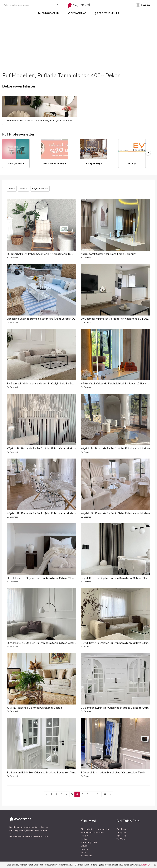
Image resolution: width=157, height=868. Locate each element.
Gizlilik (84, 846)
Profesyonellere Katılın (92, 833)
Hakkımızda (86, 856)
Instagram (122, 833)
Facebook (121, 829)
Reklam (84, 836)
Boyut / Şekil (40, 189)
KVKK (83, 852)
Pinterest (121, 836)
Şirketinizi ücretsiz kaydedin (95, 829)
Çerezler (85, 849)
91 (98, 794)
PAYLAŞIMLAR (77, 13)
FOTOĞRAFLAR (48, 13)
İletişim (84, 839)
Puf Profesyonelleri (19, 134)
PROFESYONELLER (107, 13)
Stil (12, 189)
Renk (24, 189)
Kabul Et (146, 865)
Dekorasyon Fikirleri (19, 86)
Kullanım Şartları (89, 842)
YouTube (121, 839)
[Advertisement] (78, 39)
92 (105, 794)
